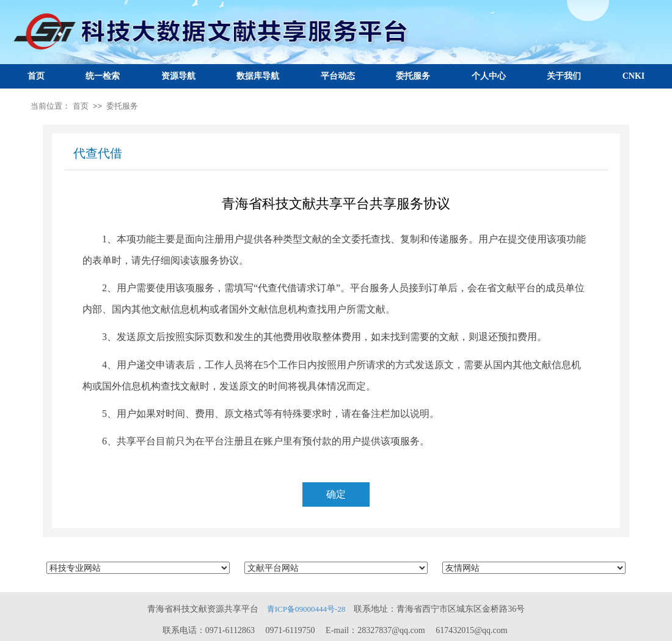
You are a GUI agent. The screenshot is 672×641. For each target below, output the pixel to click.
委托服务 (413, 76)
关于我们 (564, 76)
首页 (36, 76)
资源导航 (178, 76)
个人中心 (489, 76)
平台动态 (338, 76)
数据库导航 (258, 76)
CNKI (634, 76)
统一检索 (103, 76)
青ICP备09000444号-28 (306, 609)
